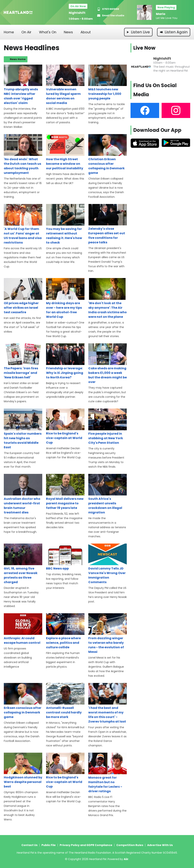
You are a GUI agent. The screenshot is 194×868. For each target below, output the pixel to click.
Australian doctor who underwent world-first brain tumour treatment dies (23, 494)
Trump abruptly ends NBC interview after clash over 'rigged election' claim (23, 85)
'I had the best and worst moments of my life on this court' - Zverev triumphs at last (108, 703)
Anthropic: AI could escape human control (23, 629)
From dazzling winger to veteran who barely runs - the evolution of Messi (108, 634)
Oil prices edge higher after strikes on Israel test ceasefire (23, 296)
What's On (48, 32)
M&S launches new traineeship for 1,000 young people (108, 83)
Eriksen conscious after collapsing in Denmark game (23, 701)
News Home (18, 59)
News (68, 32)
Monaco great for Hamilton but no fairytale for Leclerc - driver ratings (108, 773)
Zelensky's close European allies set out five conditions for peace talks (108, 224)
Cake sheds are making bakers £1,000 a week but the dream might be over (108, 364)
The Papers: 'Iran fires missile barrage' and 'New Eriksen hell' (23, 361)
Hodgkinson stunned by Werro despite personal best (23, 771)
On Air (26, 32)
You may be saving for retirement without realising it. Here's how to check (65, 224)
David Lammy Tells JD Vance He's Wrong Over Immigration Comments (108, 564)
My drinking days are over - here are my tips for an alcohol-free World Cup (65, 298)
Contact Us (29, 845)
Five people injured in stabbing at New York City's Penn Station (108, 427)
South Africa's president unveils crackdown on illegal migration (108, 494)
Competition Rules (130, 845)
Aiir (126, 859)
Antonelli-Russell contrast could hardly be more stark (65, 701)
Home (9, 32)
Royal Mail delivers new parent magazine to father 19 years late (65, 492)
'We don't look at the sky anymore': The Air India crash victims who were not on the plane (108, 298)
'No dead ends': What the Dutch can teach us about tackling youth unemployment (23, 154)
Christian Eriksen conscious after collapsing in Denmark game (108, 154)
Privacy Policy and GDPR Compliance (86, 845)
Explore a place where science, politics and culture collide (65, 631)
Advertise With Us (160, 845)
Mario (161, 14)
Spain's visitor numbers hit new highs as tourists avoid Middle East (23, 429)
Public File (49, 845)
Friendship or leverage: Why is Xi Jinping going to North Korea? (65, 361)
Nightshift (77, 13)
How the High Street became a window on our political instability (65, 152)
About (86, 32)
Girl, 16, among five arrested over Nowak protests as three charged (23, 564)
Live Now (144, 48)
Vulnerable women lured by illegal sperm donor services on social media (65, 85)
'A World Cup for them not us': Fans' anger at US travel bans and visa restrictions (23, 224)
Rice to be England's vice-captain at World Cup (65, 427)
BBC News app (65, 557)
